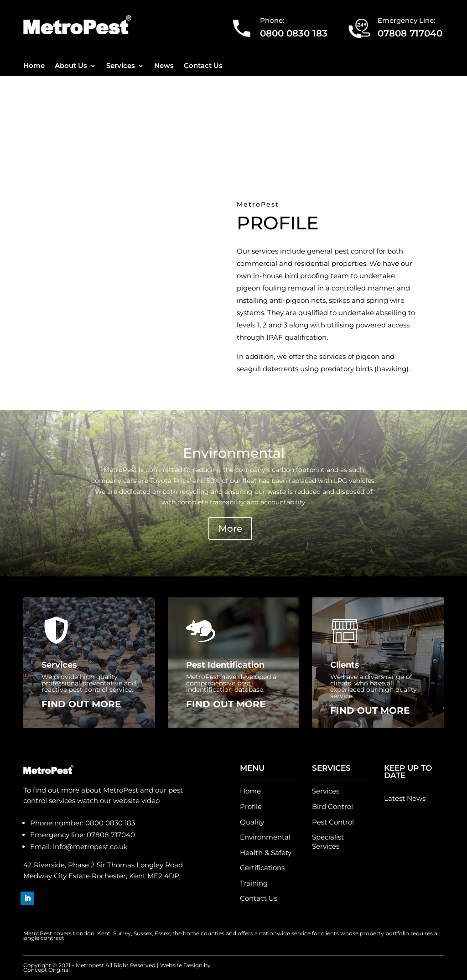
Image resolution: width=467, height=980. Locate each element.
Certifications (262, 868)
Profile (251, 806)
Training (254, 883)
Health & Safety (266, 853)
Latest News (405, 798)
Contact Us (203, 66)
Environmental (265, 837)
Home (34, 66)
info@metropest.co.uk (90, 847)
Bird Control (332, 806)
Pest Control (333, 822)
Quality (252, 822)
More (230, 529)
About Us (71, 66)
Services (121, 66)
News (164, 66)
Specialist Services (328, 842)
